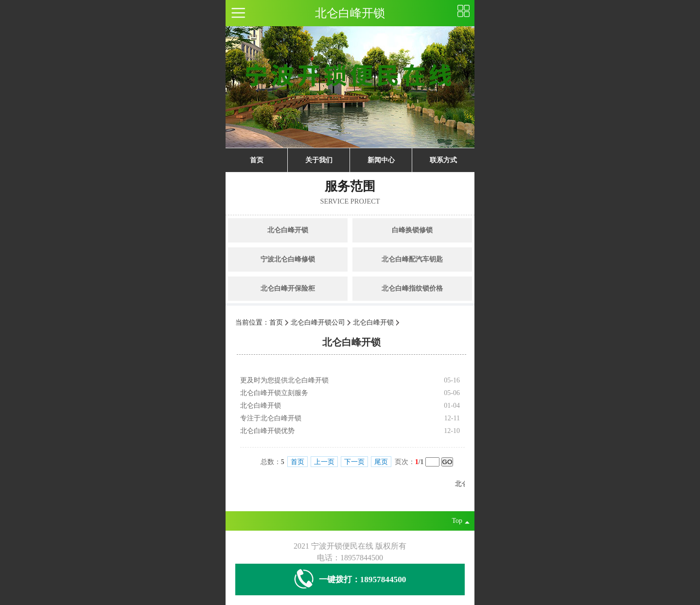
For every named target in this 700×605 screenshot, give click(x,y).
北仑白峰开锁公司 (318, 322)
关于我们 (319, 160)
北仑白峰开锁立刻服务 (274, 393)
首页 (257, 160)
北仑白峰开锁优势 (267, 431)
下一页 (354, 462)
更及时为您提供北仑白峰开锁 (284, 380)
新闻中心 (381, 160)
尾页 (381, 462)
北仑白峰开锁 (288, 230)
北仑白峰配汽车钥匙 (412, 259)
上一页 (324, 462)
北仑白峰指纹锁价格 (412, 288)
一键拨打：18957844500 (350, 579)
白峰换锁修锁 (412, 230)
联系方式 (443, 160)
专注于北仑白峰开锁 (271, 418)
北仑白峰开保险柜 (288, 288)
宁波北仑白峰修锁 (288, 259)
